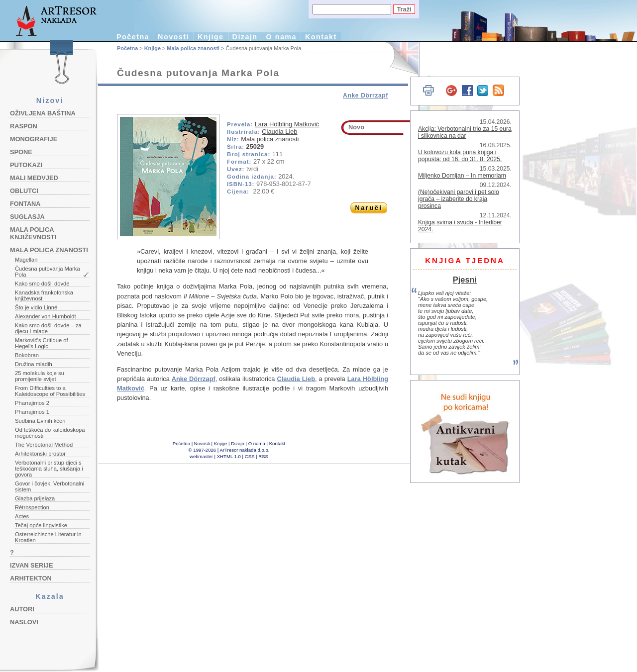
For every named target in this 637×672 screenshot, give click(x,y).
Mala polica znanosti (49, 250)
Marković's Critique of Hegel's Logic (42, 343)
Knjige (211, 37)
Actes (22, 516)
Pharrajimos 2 (32, 403)
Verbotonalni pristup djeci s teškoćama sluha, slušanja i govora (49, 469)
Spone (21, 152)
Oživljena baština (43, 113)
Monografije (34, 139)
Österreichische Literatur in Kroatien (48, 537)
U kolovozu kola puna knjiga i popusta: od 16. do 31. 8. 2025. (460, 156)
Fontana (25, 204)
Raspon (24, 126)
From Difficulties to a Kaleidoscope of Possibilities (50, 391)
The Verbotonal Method (44, 445)
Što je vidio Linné (36, 307)
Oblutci (24, 191)
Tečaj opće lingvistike (41, 525)
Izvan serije (32, 565)
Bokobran (27, 355)
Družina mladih (34, 364)
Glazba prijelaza (35, 498)
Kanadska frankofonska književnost (44, 295)
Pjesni (465, 280)
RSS (263, 456)
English (398, 58)
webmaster (201, 456)
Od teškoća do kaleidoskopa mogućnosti (50, 433)
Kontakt (321, 37)
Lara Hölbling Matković (287, 124)
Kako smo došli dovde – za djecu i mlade (48, 328)
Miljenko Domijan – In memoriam (462, 176)
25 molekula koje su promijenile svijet (40, 376)
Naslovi (24, 622)
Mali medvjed (34, 178)
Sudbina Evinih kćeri (40, 421)
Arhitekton (31, 578)
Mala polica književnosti (33, 233)
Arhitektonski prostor (40, 454)
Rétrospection (32, 507)
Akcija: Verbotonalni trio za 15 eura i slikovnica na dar (465, 132)
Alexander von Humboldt (46, 316)
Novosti (173, 37)
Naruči (369, 208)
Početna (133, 37)
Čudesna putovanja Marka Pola (48, 272)
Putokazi (26, 165)
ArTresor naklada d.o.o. (245, 450)
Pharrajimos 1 (32, 412)
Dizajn (245, 37)
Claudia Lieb (279, 132)
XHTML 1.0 (229, 456)
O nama (281, 37)
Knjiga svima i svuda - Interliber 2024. (460, 226)
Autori (22, 609)
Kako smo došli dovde (42, 284)
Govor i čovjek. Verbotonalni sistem (50, 486)
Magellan (26, 260)
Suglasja (27, 217)
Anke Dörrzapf (366, 96)
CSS (250, 456)
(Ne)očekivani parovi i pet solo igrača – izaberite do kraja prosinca (459, 199)
